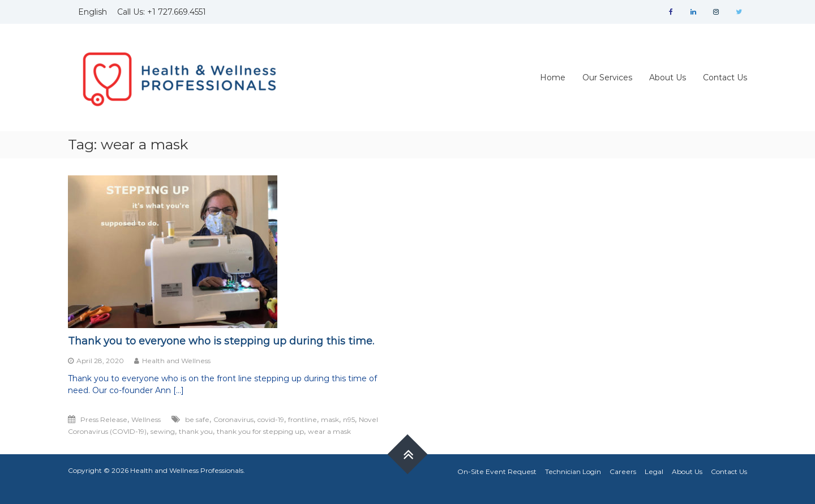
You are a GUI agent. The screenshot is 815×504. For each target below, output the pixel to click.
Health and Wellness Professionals (187, 470)
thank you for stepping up (260, 431)
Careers (623, 471)
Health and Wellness (176, 361)
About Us (668, 77)
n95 (349, 419)
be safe (197, 419)
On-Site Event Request (497, 471)
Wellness (146, 419)
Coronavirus (233, 419)
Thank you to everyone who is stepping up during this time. (221, 341)
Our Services (607, 77)
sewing (163, 431)
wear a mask (329, 431)
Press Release (104, 419)
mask (330, 419)
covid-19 (271, 419)
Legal (654, 471)
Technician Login (573, 471)
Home (553, 77)
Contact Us (725, 77)
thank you (196, 431)
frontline (303, 419)
